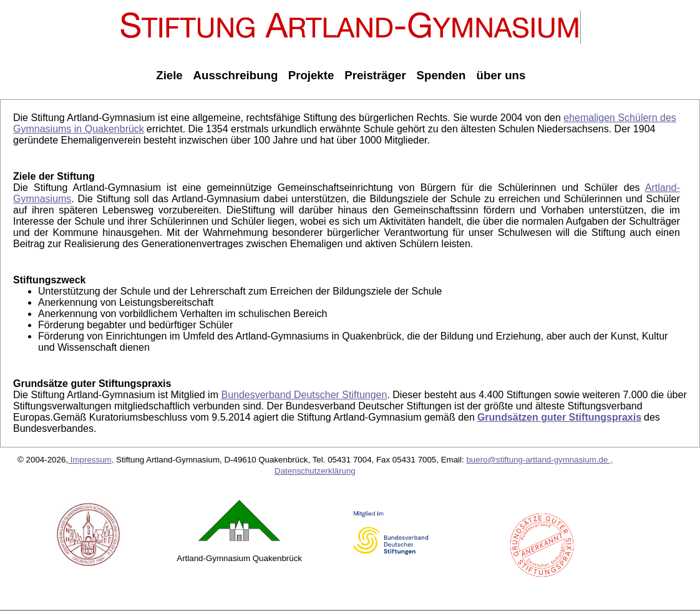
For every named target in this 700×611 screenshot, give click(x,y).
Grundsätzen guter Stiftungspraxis (559, 417)
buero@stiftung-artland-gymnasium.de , (539, 460)
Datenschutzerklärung (315, 471)
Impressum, (91, 460)
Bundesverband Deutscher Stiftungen (304, 395)
